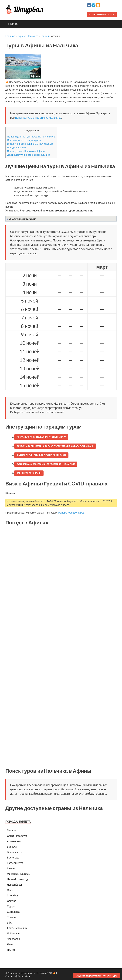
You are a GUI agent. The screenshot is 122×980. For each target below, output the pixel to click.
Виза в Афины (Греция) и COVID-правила (30, 144)
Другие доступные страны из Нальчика (29, 155)
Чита (10, 944)
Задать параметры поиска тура (97, 976)
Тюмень (12, 917)
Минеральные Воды (19, 874)
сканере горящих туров (71, 512)
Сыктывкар (14, 912)
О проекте (11, 976)
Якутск (11, 950)
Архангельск (14, 841)
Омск (10, 890)
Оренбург (13, 895)
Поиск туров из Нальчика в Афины (26, 151)
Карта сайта (24, 976)
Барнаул (12, 847)
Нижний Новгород (17, 879)
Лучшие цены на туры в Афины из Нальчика (31, 137)
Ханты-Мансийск (17, 928)
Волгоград (13, 857)
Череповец (13, 939)
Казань (11, 868)
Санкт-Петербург (17, 836)
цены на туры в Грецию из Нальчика (38, 118)
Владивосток (15, 852)
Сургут (11, 906)
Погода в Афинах (17, 147)
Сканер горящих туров (102, 15)
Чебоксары (14, 933)
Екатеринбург (15, 863)
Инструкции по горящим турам (24, 140)
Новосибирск (15, 885)
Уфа (10, 923)
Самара (12, 901)
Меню (14, 24)
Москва (11, 830)
